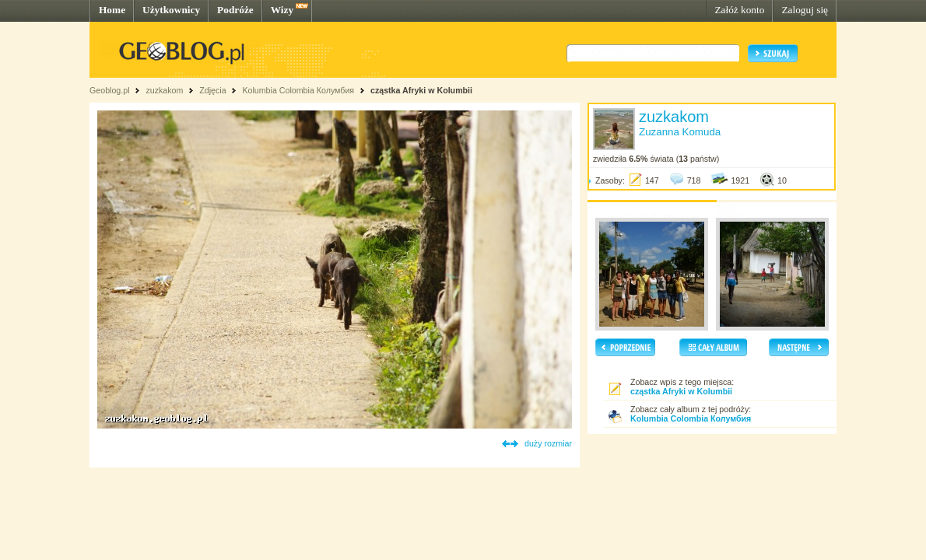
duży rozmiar (548, 443)
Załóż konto (739, 10)
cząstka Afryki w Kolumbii (421, 90)
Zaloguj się (805, 10)
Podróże (235, 10)
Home (112, 10)
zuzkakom (164, 90)
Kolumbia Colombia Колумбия (298, 90)
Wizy (282, 10)
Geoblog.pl (110, 90)
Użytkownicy (171, 10)
